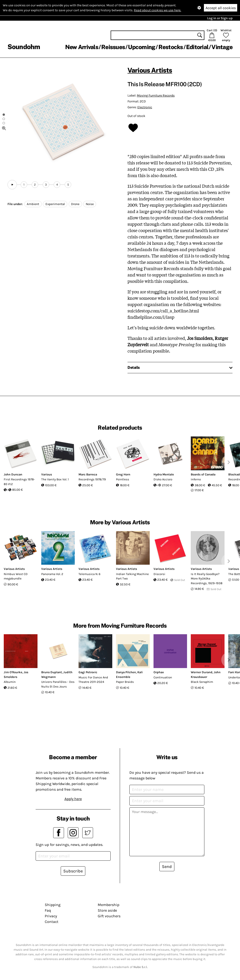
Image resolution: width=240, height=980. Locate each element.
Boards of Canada (203, 474)
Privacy (51, 916)
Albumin (10, 682)
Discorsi (159, 574)
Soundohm (24, 47)
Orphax (159, 672)
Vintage (222, 47)
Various (47, 474)
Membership (109, 905)
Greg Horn (123, 474)
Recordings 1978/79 (92, 479)
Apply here (73, 799)
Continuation (163, 677)
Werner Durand (202, 672)
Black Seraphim (202, 682)
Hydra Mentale (164, 474)
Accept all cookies (221, 8)
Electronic (145, 107)
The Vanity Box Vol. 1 (55, 479)
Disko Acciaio (163, 479)
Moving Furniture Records (156, 95)
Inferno (196, 479)
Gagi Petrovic (88, 672)
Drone (75, 204)
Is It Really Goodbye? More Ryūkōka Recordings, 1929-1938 (207, 579)
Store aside (107, 910)
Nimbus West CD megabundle (16, 576)
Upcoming (142, 47)
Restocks (171, 47)
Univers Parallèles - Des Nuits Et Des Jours (58, 684)
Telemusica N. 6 (89, 574)
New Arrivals (82, 47)
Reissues (113, 47)
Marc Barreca (88, 474)
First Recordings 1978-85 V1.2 (19, 482)
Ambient (33, 204)
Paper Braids (125, 682)
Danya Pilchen (126, 672)
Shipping (53, 905)
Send (167, 867)
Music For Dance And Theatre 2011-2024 (93, 680)
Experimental (55, 204)
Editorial (197, 47)
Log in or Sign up (220, 18)
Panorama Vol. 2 (52, 574)
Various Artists (150, 70)
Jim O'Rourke (13, 672)
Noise (90, 204)
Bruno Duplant (52, 672)
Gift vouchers (109, 916)
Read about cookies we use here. (157, 10)
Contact (52, 922)
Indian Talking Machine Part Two (132, 576)
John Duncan (13, 474)
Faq (48, 910)
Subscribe (73, 871)
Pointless (123, 479)
